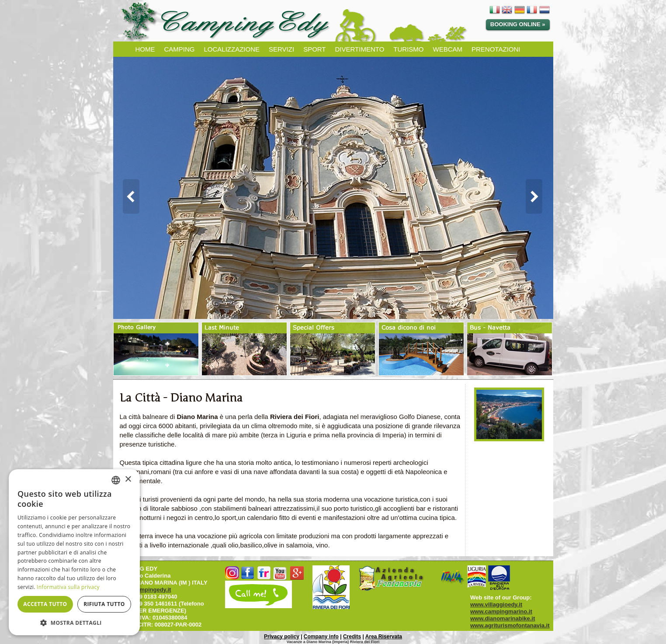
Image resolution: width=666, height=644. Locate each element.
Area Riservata (384, 637)
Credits (352, 637)
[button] (74, 622)
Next (538, 197)
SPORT (314, 49)
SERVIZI (281, 49)
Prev (128, 197)
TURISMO (408, 49)
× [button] (128, 480)
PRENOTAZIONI (496, 49)
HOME (145, 49)
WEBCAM (448, 49)
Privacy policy (282, 637)
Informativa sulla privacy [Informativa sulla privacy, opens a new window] (68, 587)
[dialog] (74, 552)
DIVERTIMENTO (360, 49)
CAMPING (180, 49)
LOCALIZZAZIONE (232, 49)
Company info (321, 637)
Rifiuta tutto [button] (104, 604)
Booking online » (518, 24)
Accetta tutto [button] (45, 604)
